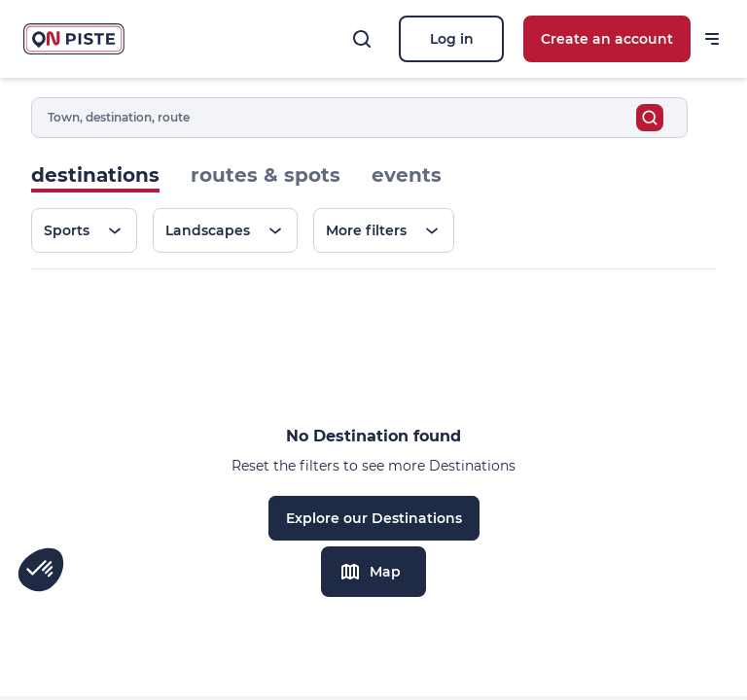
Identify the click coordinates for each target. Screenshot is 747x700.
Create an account (607, 39)
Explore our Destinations (374, 518)
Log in (452, 39)
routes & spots (266, 175)
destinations (95, 175)
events (407, 175)
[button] (41, 570)
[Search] (362, 39)
